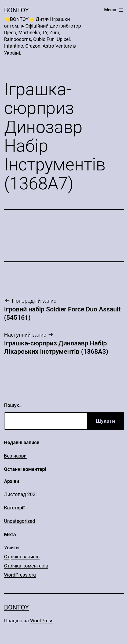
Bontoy (17, 10)
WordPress (42, 621)
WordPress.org (20, 575)
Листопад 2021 (21, 494)
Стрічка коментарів (26, 566)
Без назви (15, 456)
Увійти (11, 548)
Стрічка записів (22, 557)
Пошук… (13, 405)
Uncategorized (20, 521)
